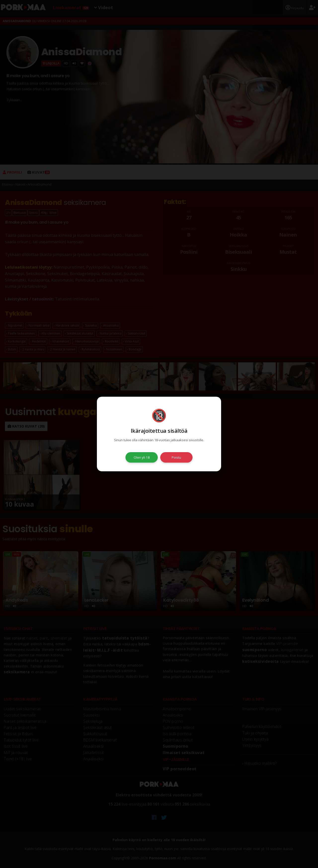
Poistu (176, 457)
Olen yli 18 (142, 457)
